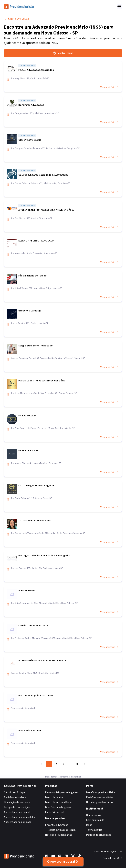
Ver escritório (110, 87)
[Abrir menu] (119, 7)
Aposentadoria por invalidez (20, 817)
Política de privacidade (99, 835)
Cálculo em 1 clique (15, 792)
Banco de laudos (54, 797)
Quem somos (94, 815)
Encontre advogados (57, 825)
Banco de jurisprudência (58, 802)
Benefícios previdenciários (101, 792)
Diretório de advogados (58, 807)
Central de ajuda (95, 820)
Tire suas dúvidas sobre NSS (60, 830)
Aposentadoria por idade (18, 822)
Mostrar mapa (63, 53)
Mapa (89, 825)
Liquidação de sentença (17, 802)
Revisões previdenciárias (100, 797)
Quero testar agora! (63, 862)
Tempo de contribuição (17, 807)
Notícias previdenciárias (58, 835)
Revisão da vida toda (15, 797)
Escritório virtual (55, 812)
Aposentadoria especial (17, 812)
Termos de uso (94, 830)
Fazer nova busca (16, 19)
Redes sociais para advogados (62, 792)
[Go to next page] (84, 764)
